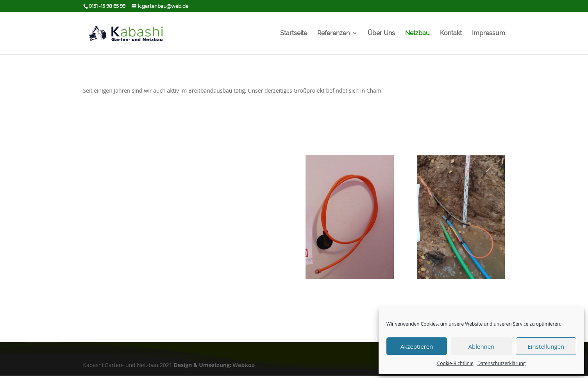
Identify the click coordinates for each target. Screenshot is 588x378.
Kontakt (451, 34)
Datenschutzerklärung (502, 363)
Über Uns (381, 34)
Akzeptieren (417, 346)
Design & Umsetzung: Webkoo (214, 365)
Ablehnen (482, 346)
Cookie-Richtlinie (455, 363)
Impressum (489, 34)
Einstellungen (546, 346)
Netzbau (417, 34)
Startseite (294, 34)
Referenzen (333, 34)
